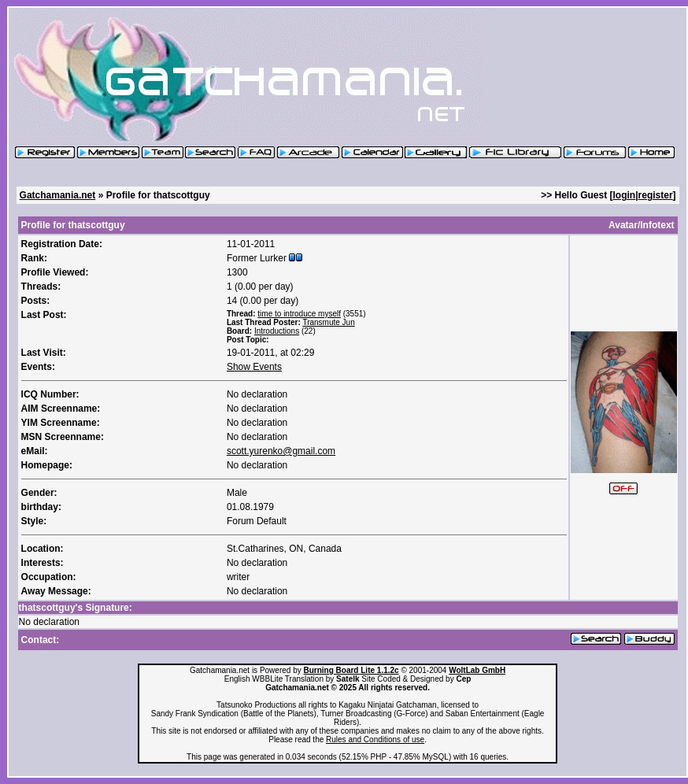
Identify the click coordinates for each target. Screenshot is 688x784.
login (625, 195)
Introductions (277, 331)
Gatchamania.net (58, 195)
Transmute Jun (328, 322)
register (656, 195)
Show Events (254, 367)
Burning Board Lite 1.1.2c (351, 670)
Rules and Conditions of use (375, 740)
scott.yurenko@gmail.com (281, 451)
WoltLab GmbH (477, 670)
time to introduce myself (299, 314)
